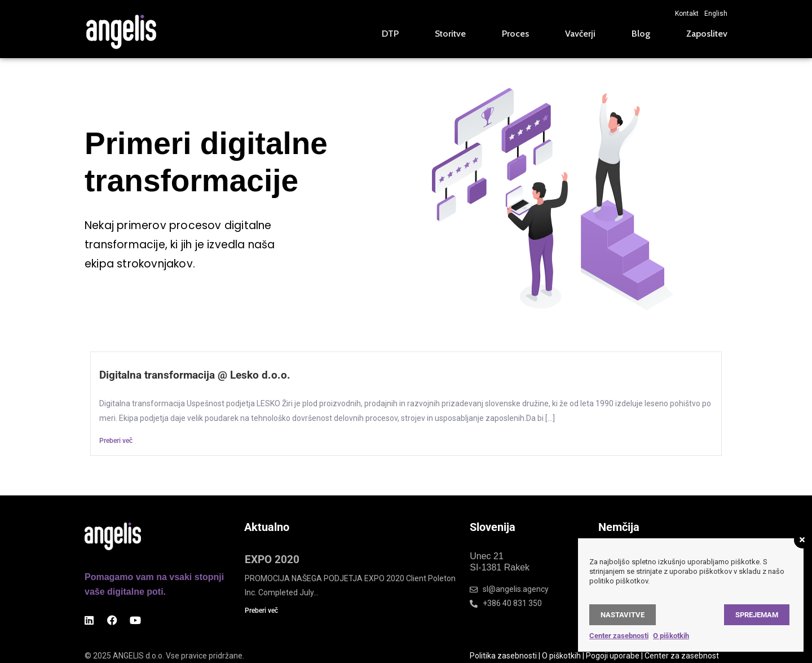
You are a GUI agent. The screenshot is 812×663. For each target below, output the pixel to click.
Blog (641, 34)
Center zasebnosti (619, 636)
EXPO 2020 (272, 559)
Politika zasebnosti (503, 656)
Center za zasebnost (682, 656)
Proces (515, 34)
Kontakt (687, 14)
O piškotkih (561, 656)
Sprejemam (757, 615)
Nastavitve (623, 615)
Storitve (450, 34)
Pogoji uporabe (613, 656)
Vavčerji (580, 34)
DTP (390, 34)
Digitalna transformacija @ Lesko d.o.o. (195, 375)
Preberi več (116, 441)
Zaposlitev (707, 34)
